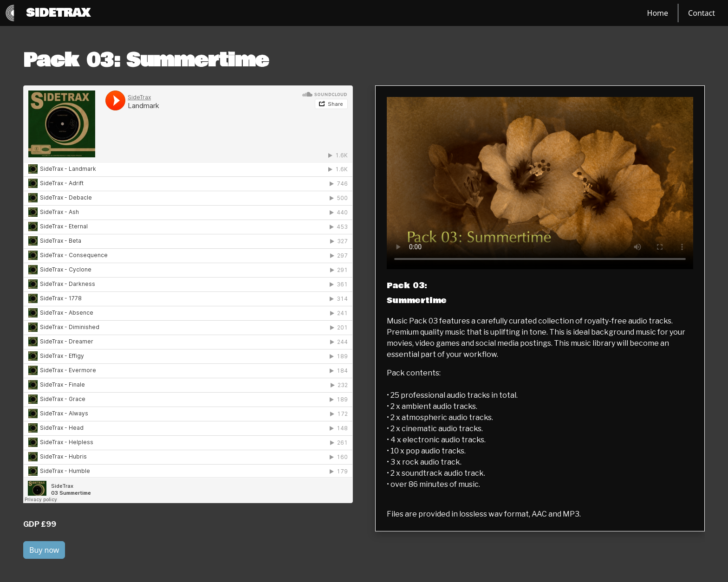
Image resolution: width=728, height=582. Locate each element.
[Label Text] (540, 183)
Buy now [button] (44, 550)
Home (658, 13)
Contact (702, 13)
